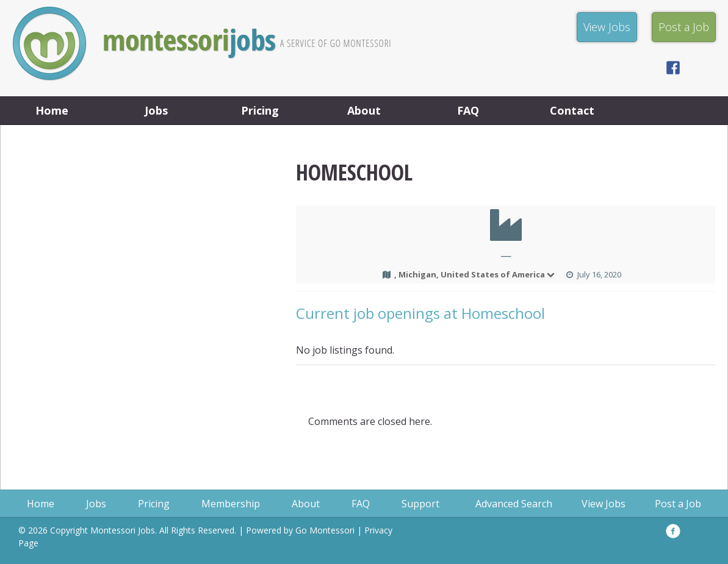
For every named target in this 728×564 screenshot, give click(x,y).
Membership (231, 504)
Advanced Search (514, 504)
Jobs (156, 110)
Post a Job (678, 504)
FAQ (468, 110)
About (364, 110)
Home (52, 110)
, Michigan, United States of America (475, 274)
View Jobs (604, 504)
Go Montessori (325, 530)
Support (420, 504)
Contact (572, 110)
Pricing (260, 110)
